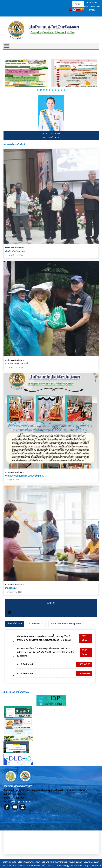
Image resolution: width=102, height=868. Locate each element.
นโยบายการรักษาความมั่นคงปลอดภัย (34, 862)
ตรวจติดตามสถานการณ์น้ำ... (18, 363)
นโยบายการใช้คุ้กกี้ (91, 862)
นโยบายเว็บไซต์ (10, 862)
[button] (38, 90)
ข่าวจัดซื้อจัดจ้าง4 (25, 664)
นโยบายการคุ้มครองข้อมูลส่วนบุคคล (67, 862)
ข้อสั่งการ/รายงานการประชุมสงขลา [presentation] (66, 624)
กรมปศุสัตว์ (92, 3)
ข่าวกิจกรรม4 (11, 587)
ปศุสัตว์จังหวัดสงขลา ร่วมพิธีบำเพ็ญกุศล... (25, 475)
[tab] (15, 624)
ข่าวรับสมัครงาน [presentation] (36, 624)
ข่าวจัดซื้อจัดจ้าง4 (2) (27, 674)
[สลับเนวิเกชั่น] (10, 613)
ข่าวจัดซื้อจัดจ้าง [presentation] (15, 624)
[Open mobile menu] (7, 46)
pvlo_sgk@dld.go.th (21, 802)
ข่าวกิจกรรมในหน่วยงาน (15, 248)
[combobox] (78, 4)
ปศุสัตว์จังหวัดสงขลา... (15, 251)
